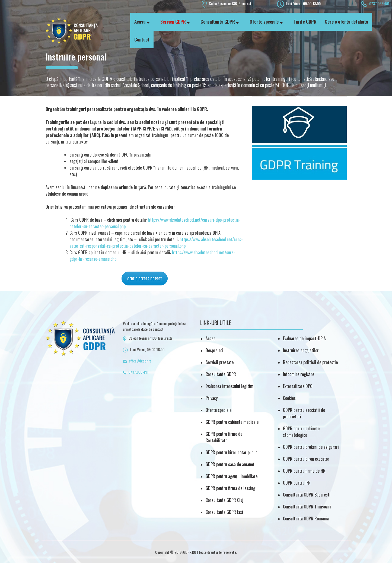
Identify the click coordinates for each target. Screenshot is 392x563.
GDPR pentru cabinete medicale (232, 422)
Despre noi (214, 350)
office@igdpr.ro (140, 361)
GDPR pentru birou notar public (232, 452)
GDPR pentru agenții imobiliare (232, 476)
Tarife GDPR (305, 22)
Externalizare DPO (298, 386)
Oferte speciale (264, 22)
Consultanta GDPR (218, 22)
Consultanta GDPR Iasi (224, 512)
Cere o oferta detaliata (346, 22)
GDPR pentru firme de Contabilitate (224, 437)
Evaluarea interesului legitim (230, 386)
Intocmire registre (299, 374)
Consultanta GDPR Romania (306, 519)
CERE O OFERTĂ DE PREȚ (145, 279)
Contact (142, 39)
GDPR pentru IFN (297, 483)
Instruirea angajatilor (301, 350)
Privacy (212, 398)
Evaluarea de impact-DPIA (304, 338)
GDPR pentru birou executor (306, 459)
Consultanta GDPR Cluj (224, 500)
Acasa (140, 22)
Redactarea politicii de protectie (310, 362)
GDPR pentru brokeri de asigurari (311, 447)
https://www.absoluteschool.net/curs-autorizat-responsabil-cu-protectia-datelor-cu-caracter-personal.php (156, 243)
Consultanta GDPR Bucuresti (307, 495)
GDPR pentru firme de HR (304, 471)
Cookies (289, 398)
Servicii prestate (220, 362)
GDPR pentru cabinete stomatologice (301, 432)
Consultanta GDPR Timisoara (307, 507)
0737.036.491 (379, 3)
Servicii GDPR (173, 22)
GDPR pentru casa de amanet (230, 464)
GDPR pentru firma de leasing (230, 488)
